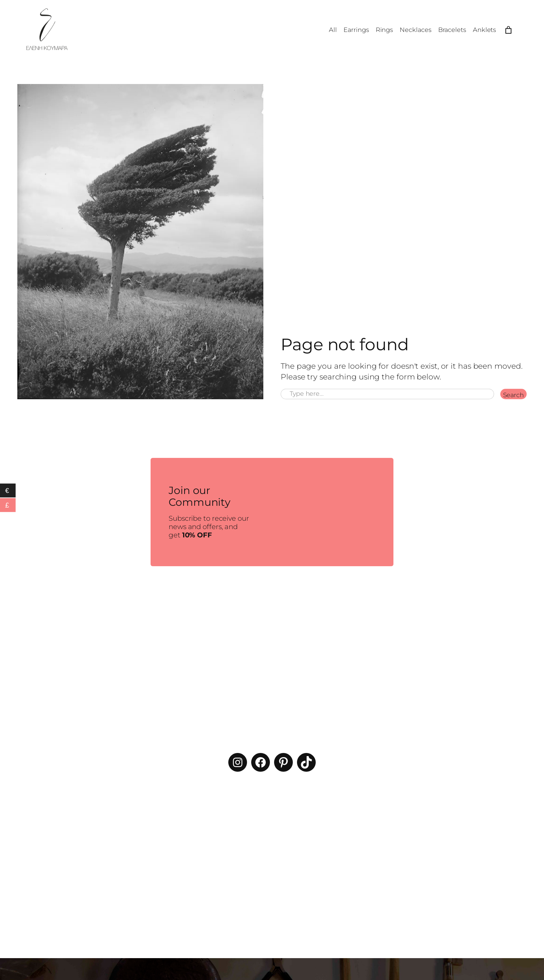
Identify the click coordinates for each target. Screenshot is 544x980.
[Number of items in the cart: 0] (508, 30)
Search (513, 395)
